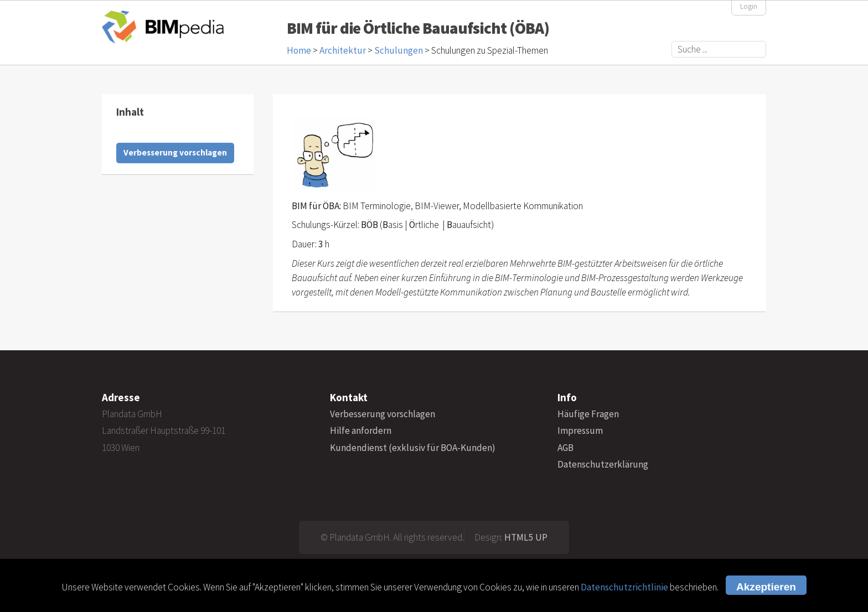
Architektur (343, 50)
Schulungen (399, 50)
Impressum (580, 431)
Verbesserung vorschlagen (175, 152)
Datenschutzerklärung (603, 464)
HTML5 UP (526, 537)
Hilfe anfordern (361, 431)
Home (299, 50)
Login (749, 6)
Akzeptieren (766, 587)
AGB (565, 448)
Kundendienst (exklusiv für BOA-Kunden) (413, 448)
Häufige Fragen (588, 414)
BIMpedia (163, 27)
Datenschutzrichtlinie (624, 587)
